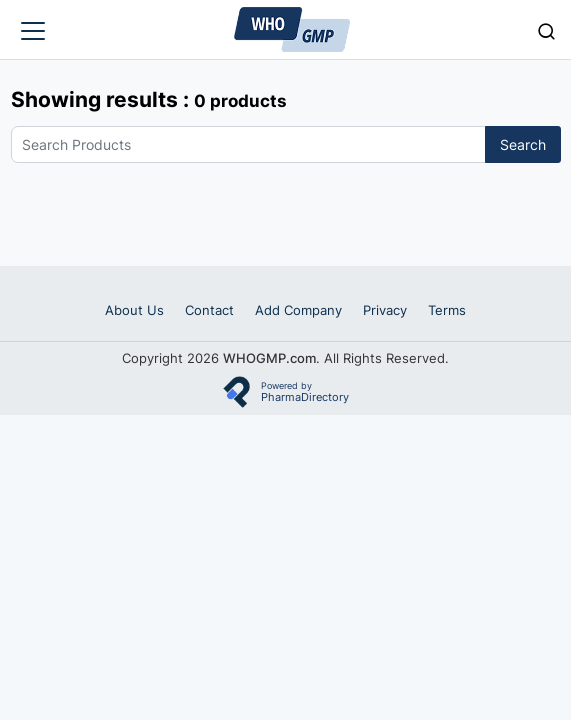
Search (523, 144)
